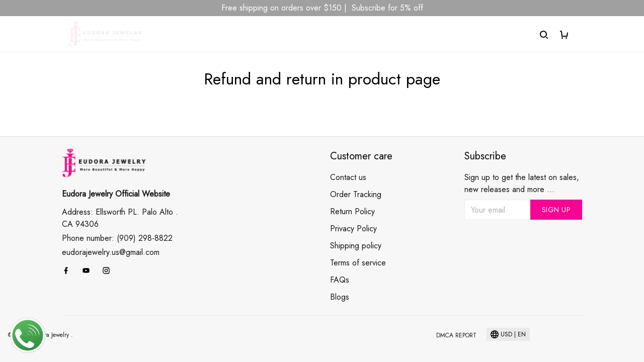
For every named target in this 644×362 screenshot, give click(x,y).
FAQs (340, 280)
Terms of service (358, 263)
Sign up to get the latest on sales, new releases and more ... (522, 183)
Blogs (340, 297)
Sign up (556, 210)
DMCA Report (456, 335)
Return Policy (352, 211)
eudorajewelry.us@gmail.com (111, 252)
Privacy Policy (353, 229)
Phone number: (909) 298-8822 (117, 238)
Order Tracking (356, 194)
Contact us (348, 177)
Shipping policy (356, 246)
